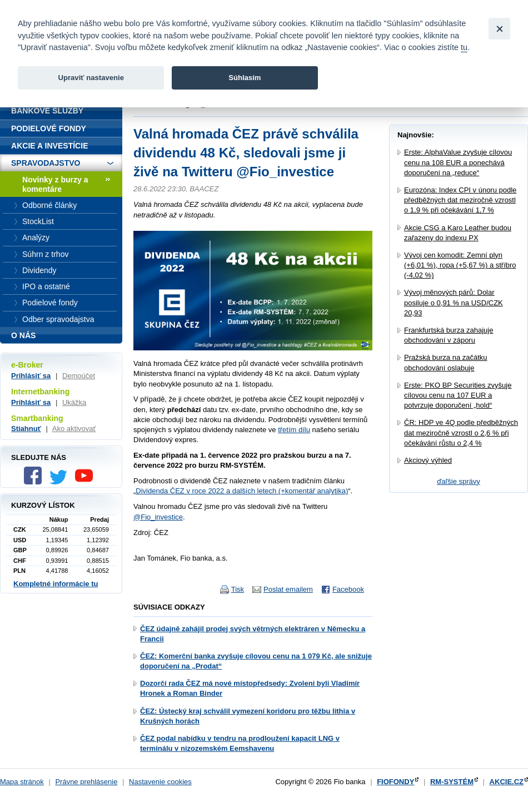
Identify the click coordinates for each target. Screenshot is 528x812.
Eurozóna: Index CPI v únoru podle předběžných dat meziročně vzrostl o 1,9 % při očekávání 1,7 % (460, 200)
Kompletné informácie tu (56, 584)
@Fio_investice (158, 517)
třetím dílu (294, 430)
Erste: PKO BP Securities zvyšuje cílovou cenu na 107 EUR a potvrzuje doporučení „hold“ (458, 395)
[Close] (499, 29)
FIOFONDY (395, 782)
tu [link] (464, 47)
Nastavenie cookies (160, 782)
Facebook (348, 589)
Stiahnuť (26, 429)
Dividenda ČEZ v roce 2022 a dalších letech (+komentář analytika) (242, 491)
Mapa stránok (22, 782)
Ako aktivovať (74, 429)
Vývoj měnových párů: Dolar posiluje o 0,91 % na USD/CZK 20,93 (454, 302)
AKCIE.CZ (507, 782)
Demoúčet (79, 376)
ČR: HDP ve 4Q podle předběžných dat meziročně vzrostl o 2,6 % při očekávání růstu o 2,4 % (461, 432)
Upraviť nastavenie (91, 78)
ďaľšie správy (459, 481)
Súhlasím (245, 78)
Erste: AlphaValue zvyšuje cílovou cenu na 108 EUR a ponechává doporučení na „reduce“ (458, 162)
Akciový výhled (428, 460)
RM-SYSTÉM (452, 782)
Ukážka (74, 402)
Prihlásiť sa (31, 376)
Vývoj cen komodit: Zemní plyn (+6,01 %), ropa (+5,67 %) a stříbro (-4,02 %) (460, 265)
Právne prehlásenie (86, 782)
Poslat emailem (288, 589)
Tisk (238, 589)
